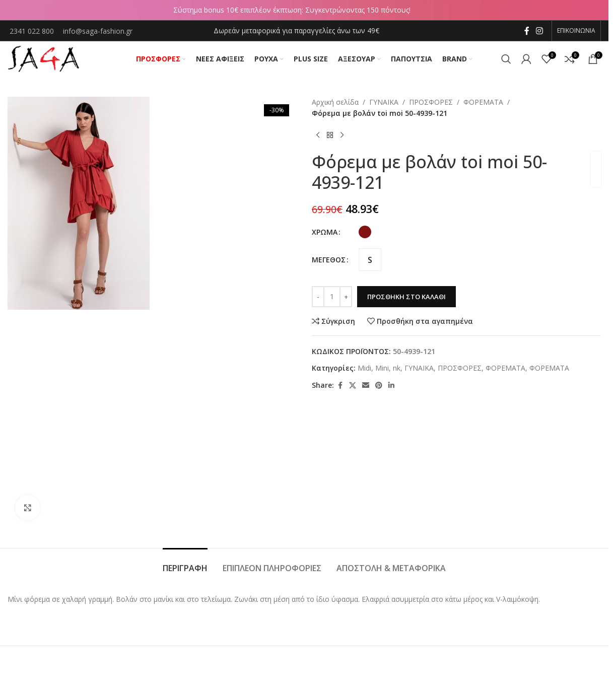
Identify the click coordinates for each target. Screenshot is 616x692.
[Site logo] (43, 58)
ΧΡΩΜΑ (325, 232)
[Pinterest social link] (379, 386)
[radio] (365, 232)
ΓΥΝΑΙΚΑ (384, 102)
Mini (382, 368)
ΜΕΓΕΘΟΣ (329, 260)
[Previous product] (318, 135)
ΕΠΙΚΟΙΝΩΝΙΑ (576, 30)
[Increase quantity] (346, 297)
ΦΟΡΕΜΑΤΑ (483, 102)
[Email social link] (366, 386)
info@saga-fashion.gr (98, 31)
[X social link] (353, 386)
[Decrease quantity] (318, 297)
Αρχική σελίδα (335, 102)
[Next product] (342, 135)
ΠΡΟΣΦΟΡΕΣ (431, 102)
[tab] (185, 563)
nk (397, 368)
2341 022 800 (33, 31)
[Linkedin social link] (391, 386)
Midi (364, 368)
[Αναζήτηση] (506, 59)
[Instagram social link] (540, 31)
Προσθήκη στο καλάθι (406, 297)
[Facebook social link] (527, 31)
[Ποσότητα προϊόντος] (332, 297)
